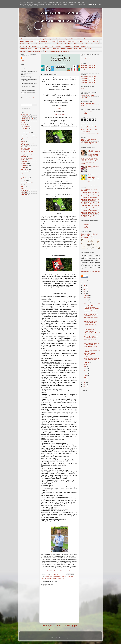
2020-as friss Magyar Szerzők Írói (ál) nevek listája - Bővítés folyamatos (90, 200)
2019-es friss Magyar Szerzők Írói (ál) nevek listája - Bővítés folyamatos (90, 197)
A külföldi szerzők (81, 39)
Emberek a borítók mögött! (81, 46)
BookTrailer (23, 44)
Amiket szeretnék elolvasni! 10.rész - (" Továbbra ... (91, 347)
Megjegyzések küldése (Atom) (55, 629)
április (86, 371)
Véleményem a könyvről (42, 41)
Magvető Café (54, 578)
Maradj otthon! (59, 46)
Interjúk (22, 46)
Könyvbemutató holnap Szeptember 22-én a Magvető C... (92, 333)
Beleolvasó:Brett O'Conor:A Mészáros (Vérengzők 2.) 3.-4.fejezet (90, 236)
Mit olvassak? (69, 46)
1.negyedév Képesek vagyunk (88, 65)
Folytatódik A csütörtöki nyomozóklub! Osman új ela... (92, 308)
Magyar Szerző (62, 578)
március (86, 373)
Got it (99, 4)
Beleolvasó (96, 41)
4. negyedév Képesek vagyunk (89, 69)
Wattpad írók (55, 49)
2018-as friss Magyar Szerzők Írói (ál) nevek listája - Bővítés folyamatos (90, 193)
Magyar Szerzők (53, 39)
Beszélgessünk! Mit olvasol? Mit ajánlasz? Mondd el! (89, 143)
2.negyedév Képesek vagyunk (88, 78)
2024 (84, 287)
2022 (84, 292)
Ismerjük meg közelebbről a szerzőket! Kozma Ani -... (91, 311)
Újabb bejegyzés (47, 626)
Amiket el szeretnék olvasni (27, 41)
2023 (84, 289)
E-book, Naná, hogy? (44, 49)
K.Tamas (25, 58)
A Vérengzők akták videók (87, 58)
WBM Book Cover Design (87, 96)
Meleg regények (49, 46)
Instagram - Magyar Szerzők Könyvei (90, 133)
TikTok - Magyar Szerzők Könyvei (89, 126)
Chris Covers (84, 97)
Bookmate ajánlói (54, 44)
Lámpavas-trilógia (45, 578)
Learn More (92, 4)
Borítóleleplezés (71, 41)
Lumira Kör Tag (63, 39)
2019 (84, 382)
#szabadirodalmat (25, 115)
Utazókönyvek (24, 191)
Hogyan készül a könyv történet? (29, 138)
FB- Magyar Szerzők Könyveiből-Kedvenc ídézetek (89, 130)
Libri (59, 108)
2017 (84, 386)
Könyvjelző (23, 167)
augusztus (87, 362)
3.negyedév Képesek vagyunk (88, 67)
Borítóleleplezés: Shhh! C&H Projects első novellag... (91, 337)
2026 (84, 283)
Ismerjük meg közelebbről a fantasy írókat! (72, 49)
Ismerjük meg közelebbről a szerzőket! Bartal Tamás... (91, 340)
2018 (84, 384)
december (87, 296)
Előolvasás (54, 41)
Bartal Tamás (70, 577)
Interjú (22, 146)
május (86, 369)
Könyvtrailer (62, 41)
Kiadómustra (81, 41)
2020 (84, 380)
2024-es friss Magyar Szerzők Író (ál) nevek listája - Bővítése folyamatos (90, 213)
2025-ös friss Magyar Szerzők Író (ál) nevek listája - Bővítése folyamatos (90, 216)
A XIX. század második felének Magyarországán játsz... (91, 359)
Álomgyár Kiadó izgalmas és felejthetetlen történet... (91, 315)
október (86, 300)
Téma (35, 49)
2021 (84, 294)
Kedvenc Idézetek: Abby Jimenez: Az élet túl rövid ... (91, 325)
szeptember (87, 302)
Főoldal (22, 39)
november (87, 298)
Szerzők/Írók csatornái (26, 49)
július (86, 364)
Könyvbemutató (72, 44)
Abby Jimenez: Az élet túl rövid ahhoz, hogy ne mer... (91, 344)
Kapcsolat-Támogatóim (41, 39)
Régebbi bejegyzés (71, 626)
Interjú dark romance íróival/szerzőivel (59, 51)
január (86, 377)
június (86, 367)
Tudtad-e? (63, 44)
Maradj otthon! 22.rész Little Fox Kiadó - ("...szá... (92, 351)
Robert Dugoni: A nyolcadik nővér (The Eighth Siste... (92, 305)
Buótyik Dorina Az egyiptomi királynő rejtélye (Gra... (91, 318)
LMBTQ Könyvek (25, 169)
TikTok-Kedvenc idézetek (87, 128)
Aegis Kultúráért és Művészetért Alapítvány (56, 577)
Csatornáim (30, 39)
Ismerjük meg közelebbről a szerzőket (38, 44)
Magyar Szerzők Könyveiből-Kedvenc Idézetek (89, 226)
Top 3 (46, 51)
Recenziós (23, 181)
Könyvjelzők (88, 49)
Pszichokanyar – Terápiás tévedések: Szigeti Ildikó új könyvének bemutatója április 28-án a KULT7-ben (93, 178)
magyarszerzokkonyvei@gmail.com (91, 272)
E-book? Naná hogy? (26, 132)
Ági (23, 60)
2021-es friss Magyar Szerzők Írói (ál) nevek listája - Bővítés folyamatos (90, 203)
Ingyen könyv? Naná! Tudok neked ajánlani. (31, 51)
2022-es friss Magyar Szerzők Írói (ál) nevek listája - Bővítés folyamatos (90, 206)
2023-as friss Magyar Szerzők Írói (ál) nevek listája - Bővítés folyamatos (90, 210)
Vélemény (23, 193)
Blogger (67, 638)
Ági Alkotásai (84, 105)
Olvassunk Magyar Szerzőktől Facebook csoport (88, 140)
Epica (83, 88)
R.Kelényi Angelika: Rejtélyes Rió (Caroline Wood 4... (92, 329)
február (86, 375)
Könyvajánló (24, 163)
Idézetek (88, 41)
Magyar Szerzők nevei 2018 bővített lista (93, 167)
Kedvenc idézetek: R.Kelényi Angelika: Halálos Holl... (91, 322)
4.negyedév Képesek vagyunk (88, 82)
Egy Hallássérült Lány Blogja (29, 98)
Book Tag (72, 39)
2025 (84, 285)
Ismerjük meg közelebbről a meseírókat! (89, 44)
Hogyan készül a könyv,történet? (35, 46)
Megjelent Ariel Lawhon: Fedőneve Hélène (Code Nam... (91, 355)
